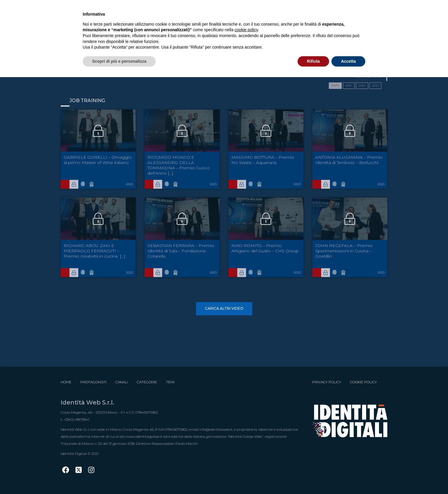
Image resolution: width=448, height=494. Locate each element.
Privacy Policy (327, 382)
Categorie (147, 382)
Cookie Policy (363, 382)
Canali (122, 382)
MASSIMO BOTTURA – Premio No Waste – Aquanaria (263, 160)
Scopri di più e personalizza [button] (119, 61)
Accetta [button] (348, 61)
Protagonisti (93, 382)
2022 (362, 86)
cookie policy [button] (246, 30)
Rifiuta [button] (313, 61)
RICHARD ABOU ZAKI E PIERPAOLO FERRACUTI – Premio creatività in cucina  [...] (94, 251)
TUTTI (335, 86)
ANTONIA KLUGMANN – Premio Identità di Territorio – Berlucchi (349, 160)
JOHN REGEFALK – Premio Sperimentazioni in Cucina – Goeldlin (344, 251)
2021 (349, 86)
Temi (170, 382)
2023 (375, 86)
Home (66, 382)
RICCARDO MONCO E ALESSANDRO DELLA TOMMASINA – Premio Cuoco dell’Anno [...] (179, 165)
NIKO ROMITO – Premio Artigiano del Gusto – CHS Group (265, 248)
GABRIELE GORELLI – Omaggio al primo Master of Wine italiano (98, 160)
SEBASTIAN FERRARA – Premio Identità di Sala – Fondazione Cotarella (181, 251)
